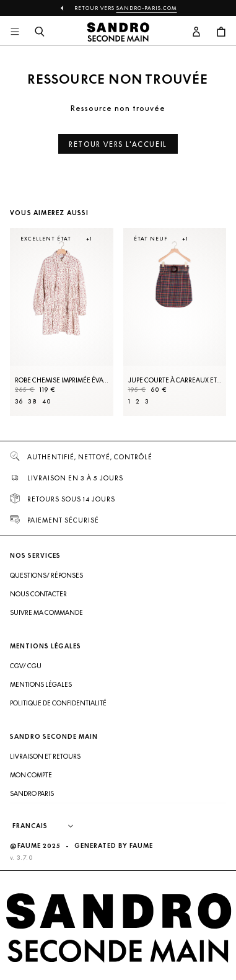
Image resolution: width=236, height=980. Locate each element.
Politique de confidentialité (58, 703)
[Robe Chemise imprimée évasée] (62, 322)
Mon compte (31, 775)
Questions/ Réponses (46, 575)
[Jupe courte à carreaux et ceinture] (175, 322)
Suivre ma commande (46, 612)
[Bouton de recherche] (40, 32)
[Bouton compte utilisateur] (196, 32)
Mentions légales (41, 684)
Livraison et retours (45, 756)
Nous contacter (38, 594)
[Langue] (49, 826)
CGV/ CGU (26, 666)
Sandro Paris (32, 793)
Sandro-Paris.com (147, 8)
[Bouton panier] (221, 32)
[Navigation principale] (15, 32)
